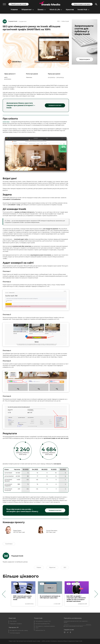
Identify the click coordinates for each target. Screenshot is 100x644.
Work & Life (56, 10)
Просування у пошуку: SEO (43, 621)
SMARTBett (6, 122)
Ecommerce (9, 544)
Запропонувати (85, 59)
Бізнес (42, 10)
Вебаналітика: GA (40, 630)
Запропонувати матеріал (82, 4)
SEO (58, 21)
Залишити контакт (55, 105)
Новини (14, 10)
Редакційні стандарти (16, 624)
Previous (4, 594)
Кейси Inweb (65, 21)
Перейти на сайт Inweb (19, 4)
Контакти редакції (15, 633)
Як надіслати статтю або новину (19, 630)
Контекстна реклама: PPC (43, 624)
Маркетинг (28, 10)
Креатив (70, 10)
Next (96, 594)
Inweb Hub (83, 10)
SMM (41, 584)
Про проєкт (13, 621)
